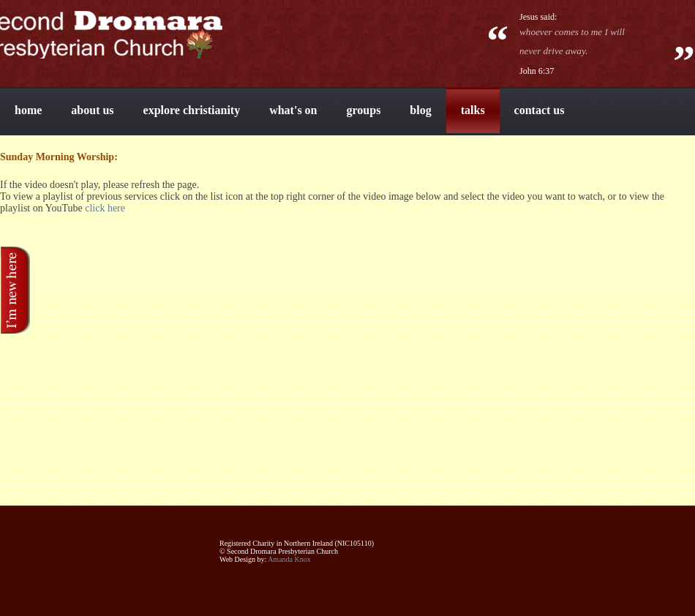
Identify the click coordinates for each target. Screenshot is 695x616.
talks (473, 110)
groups (364, 110)
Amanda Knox (289, 559)
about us (92, 110)
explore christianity (192, 110)
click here (105, 208)
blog (420, 110)
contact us (540, 110)
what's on (293, 110)
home (28, 110)
